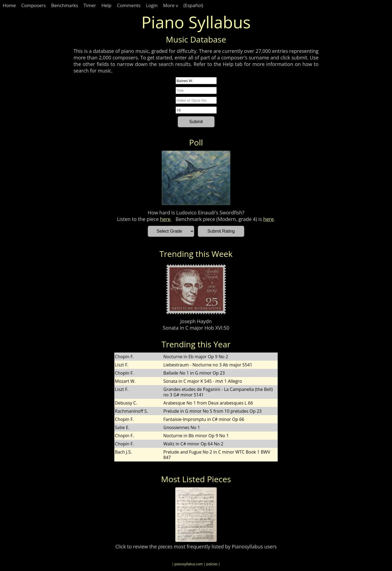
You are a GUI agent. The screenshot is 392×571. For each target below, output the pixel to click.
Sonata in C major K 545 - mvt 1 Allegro (203, 381)
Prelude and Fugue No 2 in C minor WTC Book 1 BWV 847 (217, 455)
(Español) (193, 5)
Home (9, 5)
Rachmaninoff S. (131, 411)
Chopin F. (124, 357)
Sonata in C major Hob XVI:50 (196, 328)
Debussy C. (126, 403)
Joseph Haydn (196, 321)
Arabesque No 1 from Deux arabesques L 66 (208, 403)
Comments (129, 5)
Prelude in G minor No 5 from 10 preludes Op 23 (212, 411)
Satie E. (122, 427)
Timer (90, 5)
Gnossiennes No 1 (182, 427)
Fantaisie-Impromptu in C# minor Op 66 (204, 419)
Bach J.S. (123, 452)
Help (107, 5)
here (165, 219)
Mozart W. (125, 381)
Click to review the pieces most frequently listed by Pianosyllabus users (196, 546)
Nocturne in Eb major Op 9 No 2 (196, 357)
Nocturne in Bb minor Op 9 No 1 (196, 436)
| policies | (212, 564)
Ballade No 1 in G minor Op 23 (194, 373)
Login (152, 5)
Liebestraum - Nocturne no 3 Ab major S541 (208, 365)
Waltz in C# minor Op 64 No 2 (193, 444)
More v (171, 5)
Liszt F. (122, 365)
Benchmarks (65, 5)
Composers (33, 5)
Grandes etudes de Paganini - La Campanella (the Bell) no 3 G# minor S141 (218, 392)
